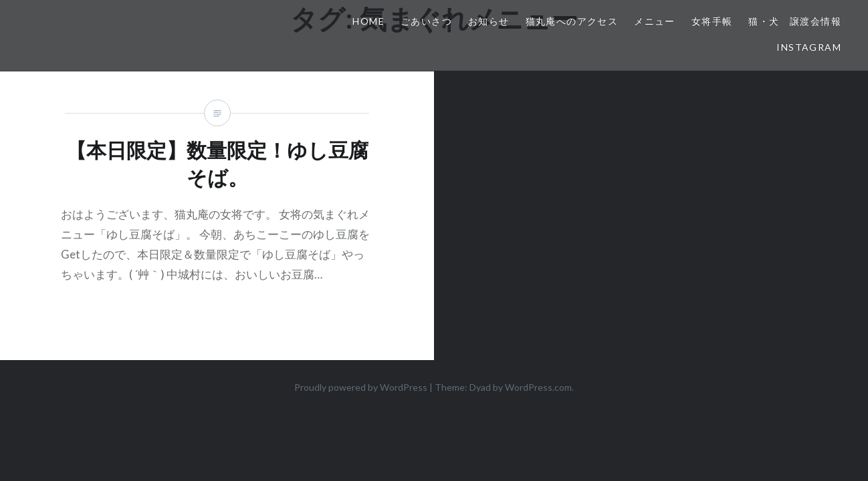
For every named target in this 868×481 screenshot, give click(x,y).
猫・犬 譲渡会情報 (795, 21)
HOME (368, 21)
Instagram (809, 47)
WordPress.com (538, 387)
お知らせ (489, 21)
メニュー (655, 21)
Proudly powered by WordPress (361, 387)
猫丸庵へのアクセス (572, 21)
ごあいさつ (426, 21)
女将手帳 (712, 21)
